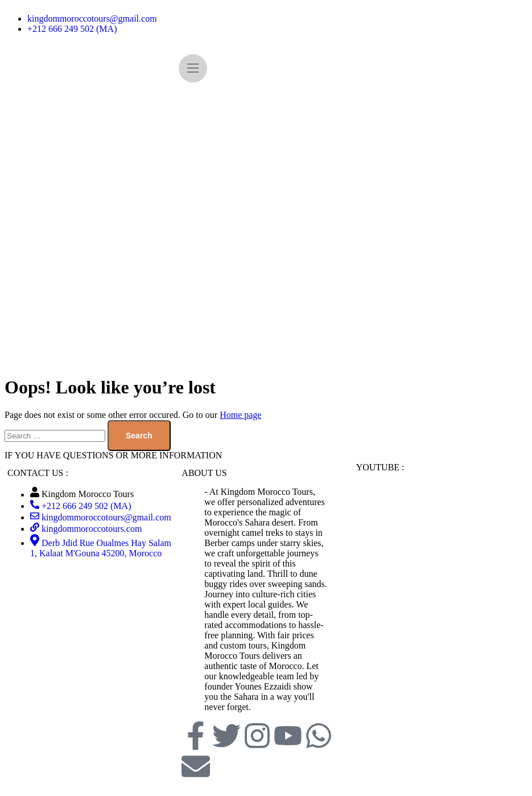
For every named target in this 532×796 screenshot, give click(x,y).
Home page (240, 415)
